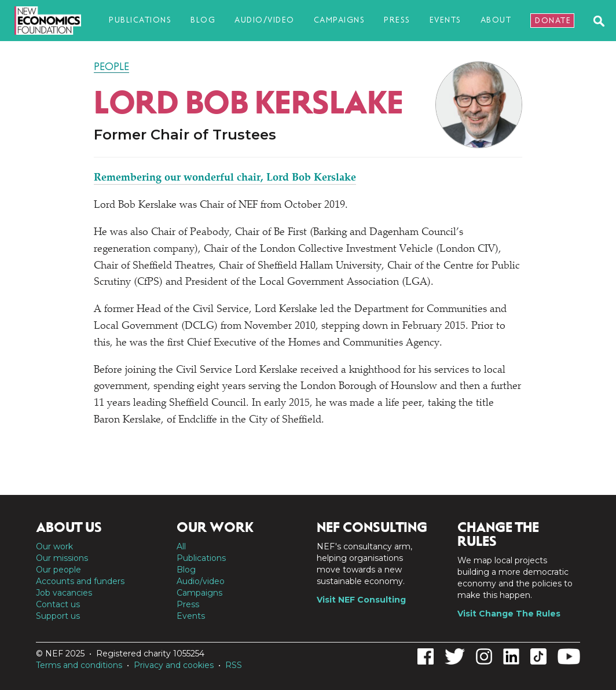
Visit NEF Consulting (361, 600)
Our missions (62, 558)
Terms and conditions (79, 665)
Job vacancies (64, 593)
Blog (203, 20)
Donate (553, 21)
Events (445, 20)
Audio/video (265, 20)
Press (397, 20)
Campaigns (340, 20)
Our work (54, 546)
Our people (58, 570)
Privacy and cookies (174, 665)
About (496, 20)
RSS (234, 665)
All (181, 546)
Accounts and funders (80, 581)
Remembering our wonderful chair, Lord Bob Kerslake (225, 178)
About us (69, 527)
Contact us (58, 604)
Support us (58, 616)
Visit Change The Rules (509, 614)
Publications (140, 20)
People (111, 67)
